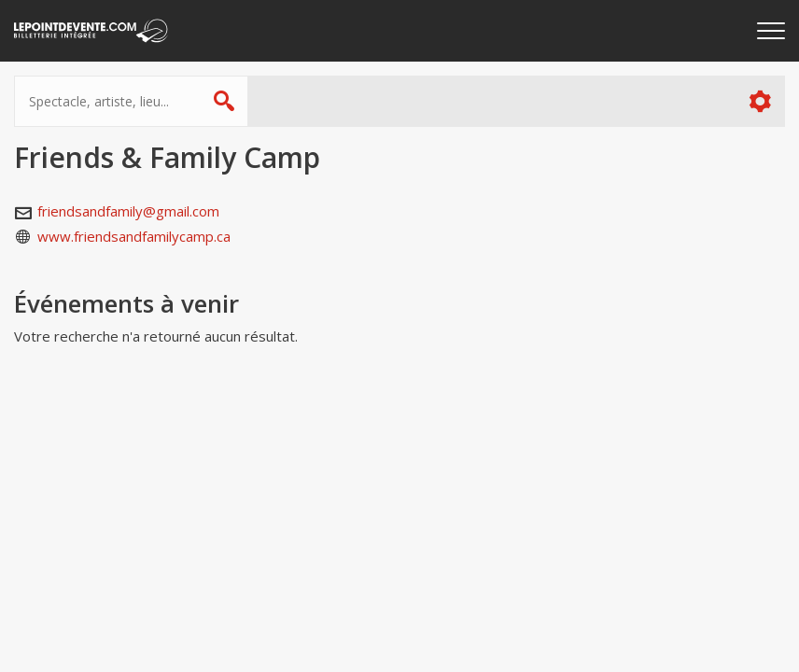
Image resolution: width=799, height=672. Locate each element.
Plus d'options (759, 101)
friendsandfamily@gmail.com (128, 211)
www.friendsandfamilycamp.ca (134, 236)
